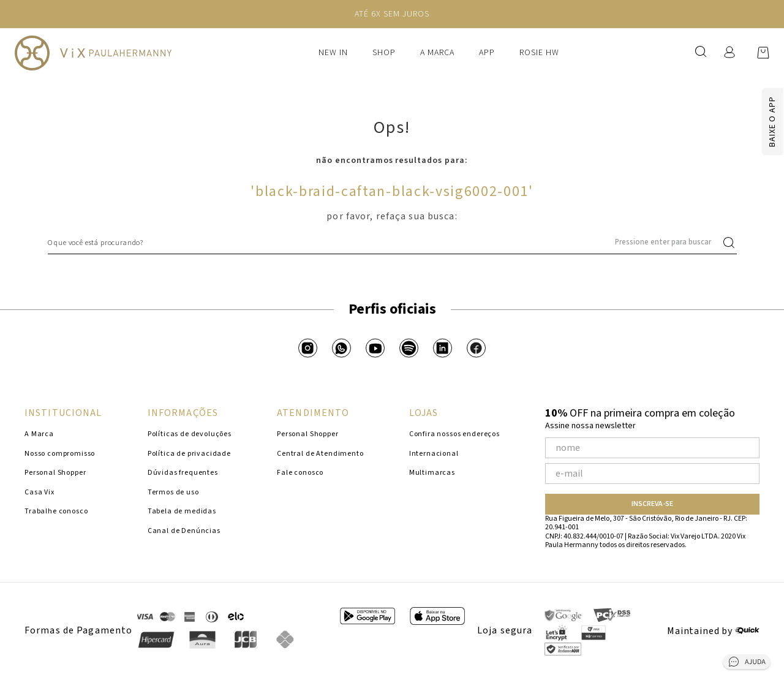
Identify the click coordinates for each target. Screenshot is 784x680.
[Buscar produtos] (731, 243)
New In (333, 53)
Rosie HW (539, 53)
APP (487, 53)
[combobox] (392, 243)
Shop (384, 53)
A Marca (437, 53)
